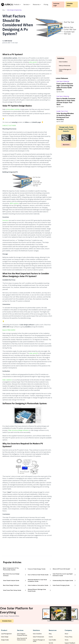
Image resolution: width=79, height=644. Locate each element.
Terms (67, 640)
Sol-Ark (51, 643)
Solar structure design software (19, 430)
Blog (50, 634)
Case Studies (52, 640)
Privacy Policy (69, 637)
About (66, 634)
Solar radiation (7, 380)
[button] (17, 5)
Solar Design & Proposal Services (22, 634)
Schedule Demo (70, 5)
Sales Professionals (38, 637)
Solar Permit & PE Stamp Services (22, 639)
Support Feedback (70, 643)
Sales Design (5, 637)
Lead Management (6, 634)
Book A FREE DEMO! (9, 330)
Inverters (6, 220)
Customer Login (56, 5)
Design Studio (5, 640)
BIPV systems (14, 203)
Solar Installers (37, 634)
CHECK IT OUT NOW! (9, 126)
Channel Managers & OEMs (39, 641)
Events (51, 637)
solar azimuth (34, 353)
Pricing (46, 5)
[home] (7, 5)
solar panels (33, 62)
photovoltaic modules (13, 109)
